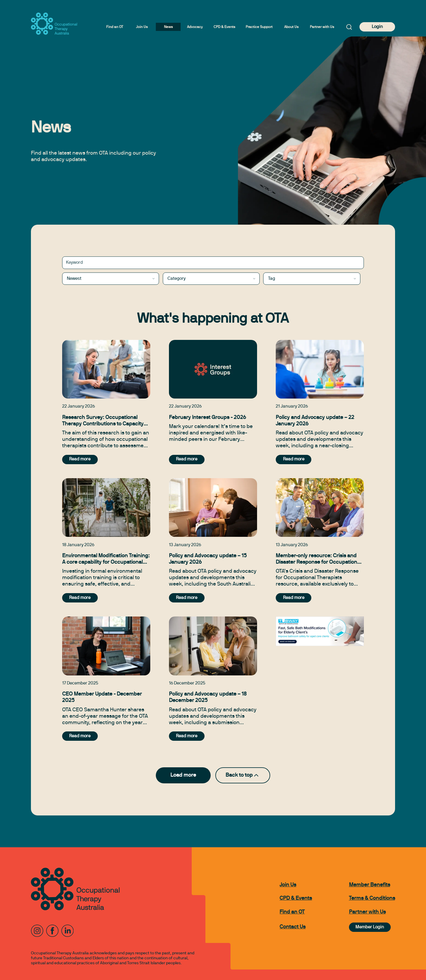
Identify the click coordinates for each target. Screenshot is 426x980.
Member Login (370, 927)
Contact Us (293, 927)
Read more (80, 459)
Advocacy (195, 27)
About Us (291, 27)
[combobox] (111, 279)
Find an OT (115, 27)
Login (377, 27)
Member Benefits (370, 885)
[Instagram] (37, 931)
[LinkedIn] (68, 931)
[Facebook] (52, 931)
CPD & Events (224, 27)
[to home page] (54, 24)
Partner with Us (322, 27)
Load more (183, 775)
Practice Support (259, 27)
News (168, 27)
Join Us (142, 27)
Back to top (243, 775)
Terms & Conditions (372, 898)
